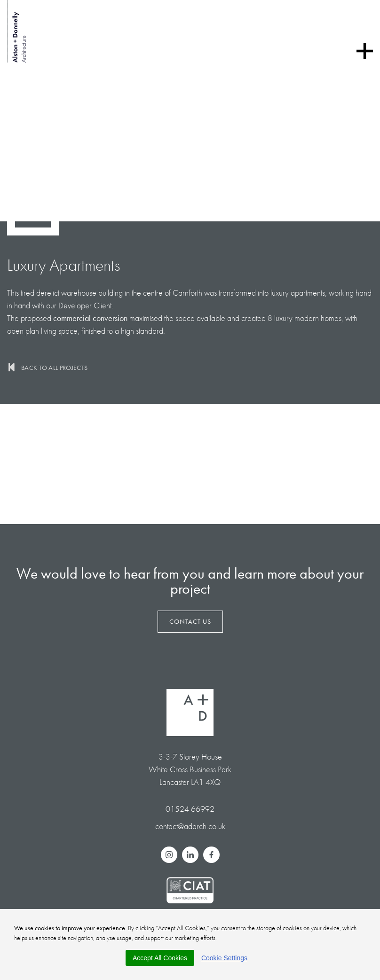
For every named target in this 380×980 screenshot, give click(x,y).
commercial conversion (90, 318)
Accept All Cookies (160, 958)
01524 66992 (190, 809)
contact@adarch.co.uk (190, 826)
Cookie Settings (224, 958)
